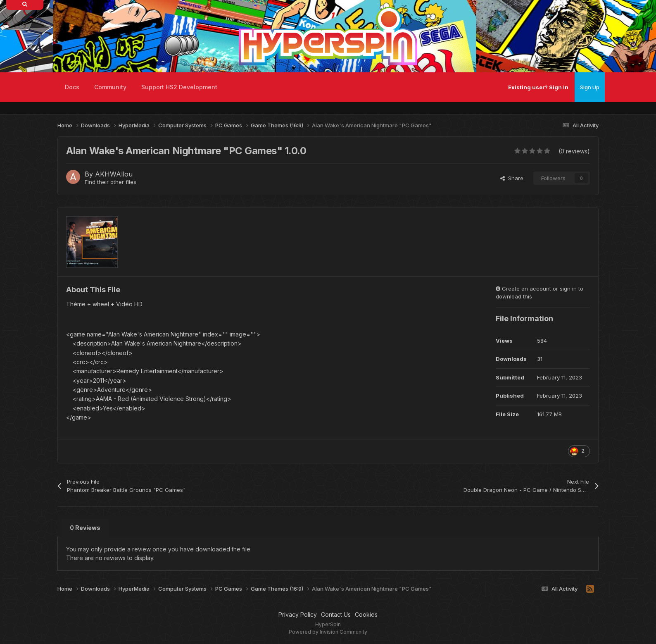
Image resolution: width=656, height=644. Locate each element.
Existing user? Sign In (538, 87)
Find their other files (111, 182)
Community (110, 87)
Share (512, 178)
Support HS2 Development (179, 87)
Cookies (366, 614)
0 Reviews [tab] (85, 528)
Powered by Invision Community (328, 632)
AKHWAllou (114, 174)
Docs (72, 87)
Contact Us (336, 614)
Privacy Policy (298, 614)
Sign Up (590, 87)
